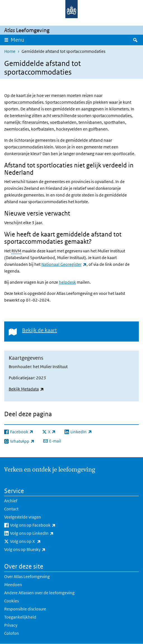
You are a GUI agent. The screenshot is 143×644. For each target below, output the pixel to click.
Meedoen (13, 585)
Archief (11, 501)
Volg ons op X (38, 541)
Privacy (11, 625)
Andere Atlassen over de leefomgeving (39, 593)
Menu (17, 40)
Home (10, 51)
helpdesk (67, 282)
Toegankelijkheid (20, 617)
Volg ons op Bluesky (37, 550)
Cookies (11, 601)
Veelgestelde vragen (23, 517)
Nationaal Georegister (64, 264)
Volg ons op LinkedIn (44, 533)
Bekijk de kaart (40, 330)
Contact (11, 509)
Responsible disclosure (25, 609)
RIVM (16, 251)
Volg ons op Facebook (45, 525)
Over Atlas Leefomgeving (27, 576)
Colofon (12, 633)
